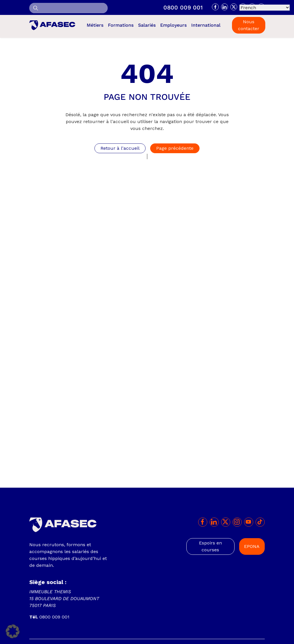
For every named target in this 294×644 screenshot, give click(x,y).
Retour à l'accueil (120, 148)
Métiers (95, 25)
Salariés (147, 25)
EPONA (252, 546)
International (206, 25)
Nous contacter (249, 25)
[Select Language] (265, 8)
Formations (121, 25)
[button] (13, 631)
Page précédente (175, 148)
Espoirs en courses (210, 546)
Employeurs (173, 25)
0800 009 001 (183, 7)
